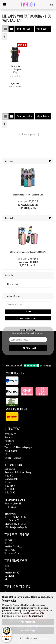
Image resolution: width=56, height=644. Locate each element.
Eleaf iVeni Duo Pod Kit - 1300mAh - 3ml (28, 195)
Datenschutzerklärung (35, 616)
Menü (4, 4)
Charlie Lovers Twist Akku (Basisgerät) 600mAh (28, 252)
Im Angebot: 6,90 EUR (28, 260)
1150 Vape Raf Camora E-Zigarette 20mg (15, 69)
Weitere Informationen (28, 638)
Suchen (28, 312)
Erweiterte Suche (28, 318)
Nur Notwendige (28, 630)
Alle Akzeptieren (28, 622)
